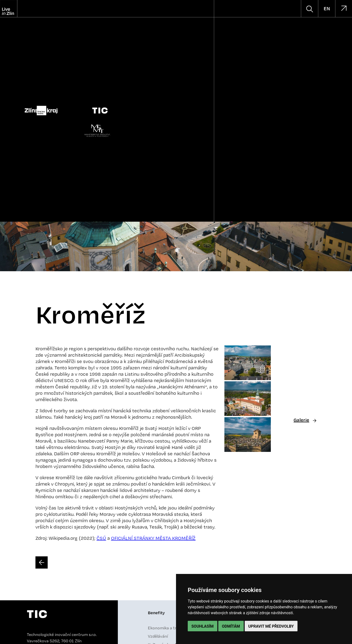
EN (327, 8)
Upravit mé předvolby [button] (271, 626)
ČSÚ (101, 538)
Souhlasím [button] (203, 626)
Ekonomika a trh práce (169, 628)
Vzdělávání (158, 636)
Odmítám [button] (231, 626)
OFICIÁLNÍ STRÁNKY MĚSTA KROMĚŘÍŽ (153, 538)
